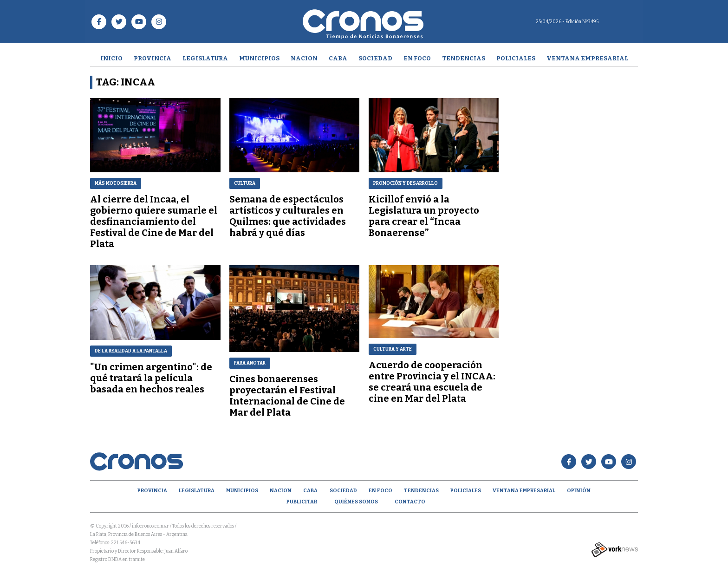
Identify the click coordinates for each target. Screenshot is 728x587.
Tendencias (464, 58)
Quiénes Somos (356, 502)
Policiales (516, 58)
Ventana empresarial (587, 58)
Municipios (259, 58)
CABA (338, 58)
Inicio (111, 58)
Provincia (153, 58)
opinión (579, 491)
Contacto (410, 502)
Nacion (304, 58)
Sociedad (375, 58)
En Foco (417, 58)
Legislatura (205, 58)
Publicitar (302, 502)
